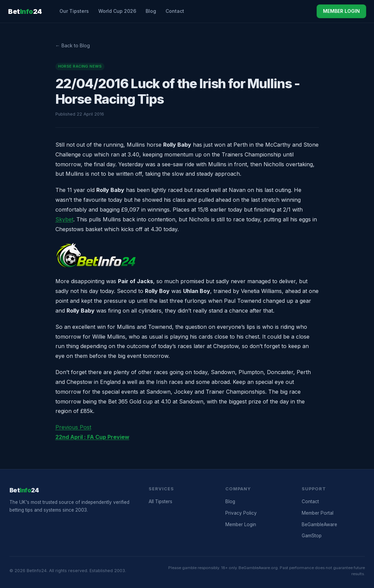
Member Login (241, 524)
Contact (175, 11)
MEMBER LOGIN (341, 11)
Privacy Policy (241, 513)
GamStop (312, 536)
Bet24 (25, 11)
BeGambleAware (319, 524)
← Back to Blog (73, 45)
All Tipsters (160, 501)
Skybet (64, 219)
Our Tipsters (74, 11)
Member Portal (318, 513)
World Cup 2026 (117, 11)
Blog (151, 11)
